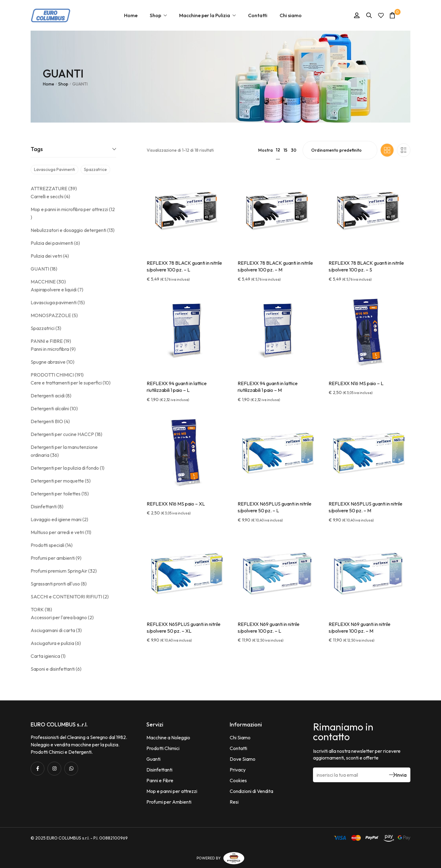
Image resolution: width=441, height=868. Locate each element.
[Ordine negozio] (340, 150)
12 (278, 150)
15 (285, 150)
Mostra (266, 150)
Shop (63, 84)
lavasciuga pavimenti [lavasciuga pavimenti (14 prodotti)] (55, 169)
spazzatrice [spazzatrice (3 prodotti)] (95, 169)
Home (49, 84)
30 (294, 150)
